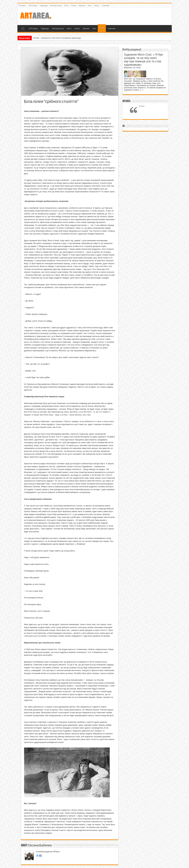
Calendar (106, 6)
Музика (82, 6)
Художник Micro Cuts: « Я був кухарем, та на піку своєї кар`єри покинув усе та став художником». (143, 60)
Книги (74, 6)
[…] (141, 90)
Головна (22, 6)
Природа (44, 6)
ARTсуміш (33, 6)
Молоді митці (56, 6)
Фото (67, 6)
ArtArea (126, 101)
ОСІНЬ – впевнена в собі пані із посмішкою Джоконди (57, 38)
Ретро (96, 6)
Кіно (90, 6)
